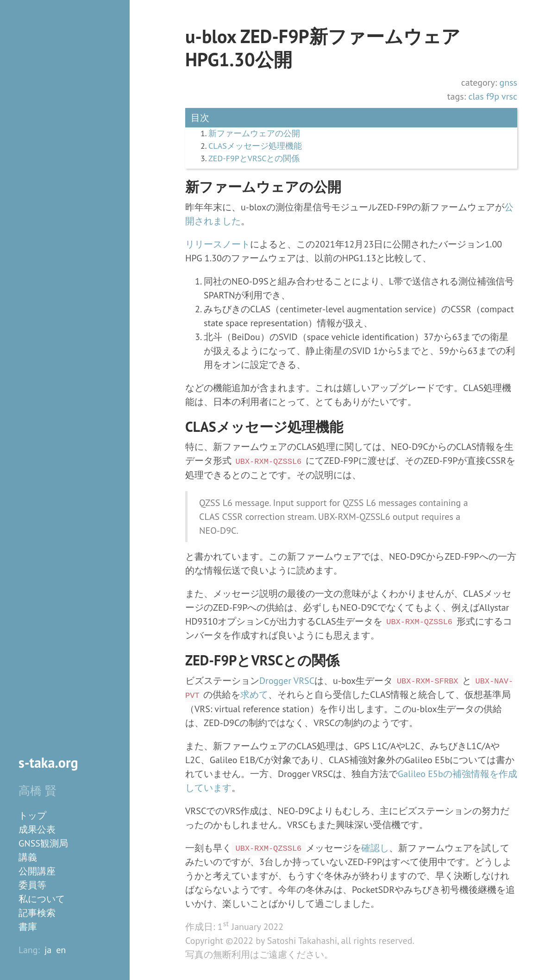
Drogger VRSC (287, 681)
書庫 (28, 927)
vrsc (509, 96)
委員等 (32, 885)
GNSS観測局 (43, 843)
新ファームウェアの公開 (254, 134)
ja (48, 950)
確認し (375, 848)
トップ (32, 816)
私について (42, 899)
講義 (28, 857)
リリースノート (218, 244)
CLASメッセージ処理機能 (255, 146)
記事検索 (37, 913)
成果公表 (37, 829)
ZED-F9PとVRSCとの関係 (254, 159)
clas (476, 96)
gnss (508, 82)
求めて (254, 695)
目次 (200, 118)
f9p (493, 96)
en (61, 950)
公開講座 (37, 871)
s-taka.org (48, 762)
